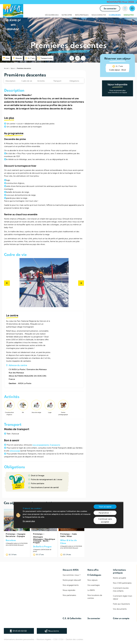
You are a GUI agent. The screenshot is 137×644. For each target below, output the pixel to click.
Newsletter (129, 15)
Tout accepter (105, 507)
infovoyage (15, 451)
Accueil (6, 68)
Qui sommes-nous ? (72, 575)
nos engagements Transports (46, 445)
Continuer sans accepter (105, 520)
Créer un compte (121, 618)
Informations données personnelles (19, 639)
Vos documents (120, 609)
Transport (57, 81)
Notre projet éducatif (72, 580)
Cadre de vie (27, 81)
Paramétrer (104, 513)
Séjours (13, 68)
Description (10, 81)
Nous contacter (99, 15)
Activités (41, 81)
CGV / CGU (58, 639)
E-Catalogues (115, 15)
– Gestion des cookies (73, 639)
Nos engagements (71, 585)
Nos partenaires (69, 595)
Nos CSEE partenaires (122, 583)
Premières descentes (24, 68)
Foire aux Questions (121, 604)
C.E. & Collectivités (72, 618)
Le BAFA (91, 590)
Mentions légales (44, 639)
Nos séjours (92, 580)
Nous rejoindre (69, 590)
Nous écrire (54, 631)
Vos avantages (94, 585)
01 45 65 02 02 (20, 631)
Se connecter (110, 9)
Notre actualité (119, 578)
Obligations (74, 81)
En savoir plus (29, 521)
